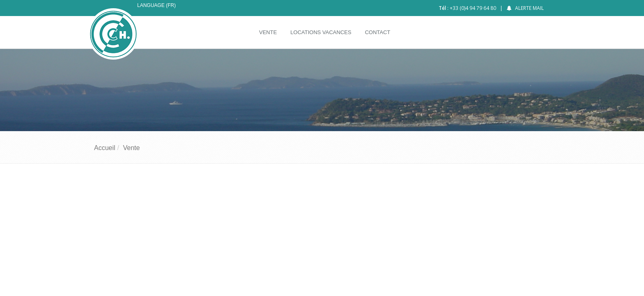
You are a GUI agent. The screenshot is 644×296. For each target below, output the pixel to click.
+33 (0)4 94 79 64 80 (473, 8)
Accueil (105, 148)
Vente (131, 148)
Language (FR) (156, 5)
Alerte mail (529, 8)
